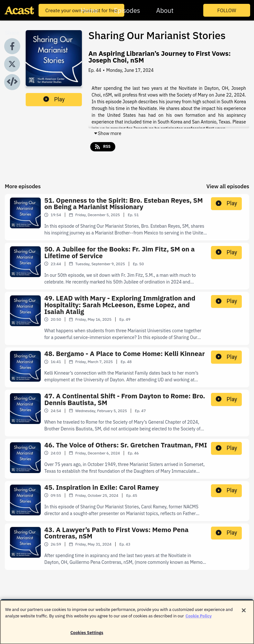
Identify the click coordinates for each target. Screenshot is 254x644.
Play (54, 99)
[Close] (244, 614)
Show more (107, 133)
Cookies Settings (87, 636)
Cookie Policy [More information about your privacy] (199, 620)
